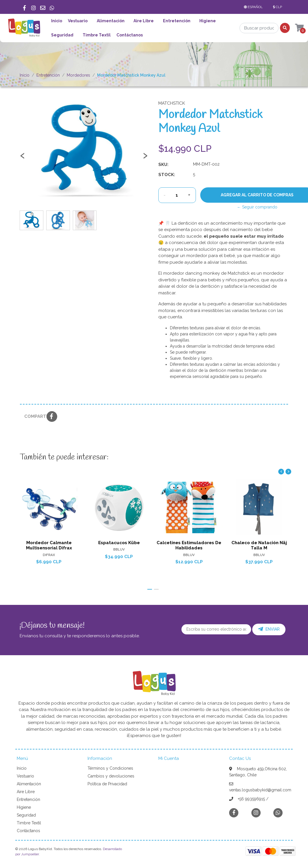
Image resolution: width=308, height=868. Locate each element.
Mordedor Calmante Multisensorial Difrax (49, 545)
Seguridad (62, 35)
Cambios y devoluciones (111, 776)
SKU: (163, 165)
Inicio (57, 21)
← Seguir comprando (257, 207)
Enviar (269, 629)
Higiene (208, 21)
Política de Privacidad (107, 784)
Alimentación (111, 21)
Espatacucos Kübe (119, 542)
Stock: (167, 175)
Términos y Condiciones (110, 768)
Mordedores (78, 75)
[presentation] (23, 158)
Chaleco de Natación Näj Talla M (259, 545)
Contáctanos (130, 35)
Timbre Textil (97, 35)
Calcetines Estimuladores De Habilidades (189, 545)
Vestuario (78, 21)
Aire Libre (144, 21)
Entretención (177, 21)
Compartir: (33, 416)
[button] (254, 7)
